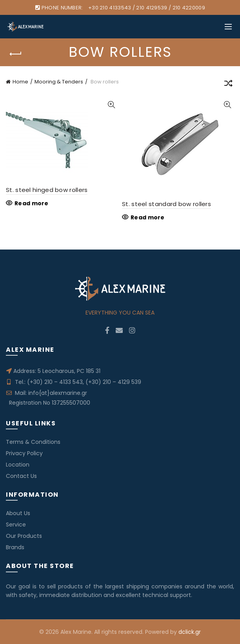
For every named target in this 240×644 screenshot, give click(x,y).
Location (18, 465)
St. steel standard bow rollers (166, 204)
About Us (18, 513)
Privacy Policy (24, 453)
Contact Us (21, 476)
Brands (15, 547)
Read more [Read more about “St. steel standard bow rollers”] (148, 217)
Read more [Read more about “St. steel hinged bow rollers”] (32, 203)
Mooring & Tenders (59, 82)
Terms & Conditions (33, 442)
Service (16, 525)
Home (20, 82)
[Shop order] (228, 85)
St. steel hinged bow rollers (47, 190)
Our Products (24, 536)
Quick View (111, 105)
